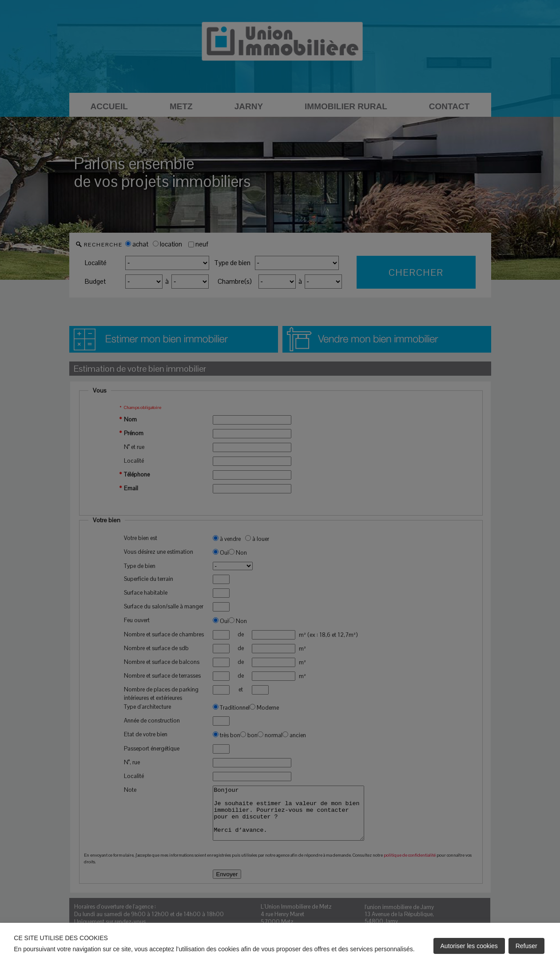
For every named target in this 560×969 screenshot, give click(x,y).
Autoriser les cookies (469, 946)
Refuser (526, 946)
